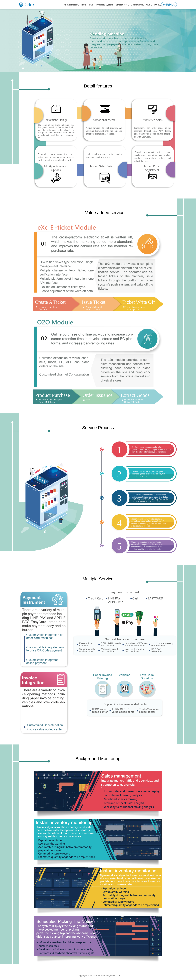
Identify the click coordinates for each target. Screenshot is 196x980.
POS (91, 5)
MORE (157, 5)
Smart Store (122, 5)
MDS (148, 5)
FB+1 (84, 5)
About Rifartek (71, 5)
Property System (105, 5)
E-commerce (137, 5)
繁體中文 (169, 5)
